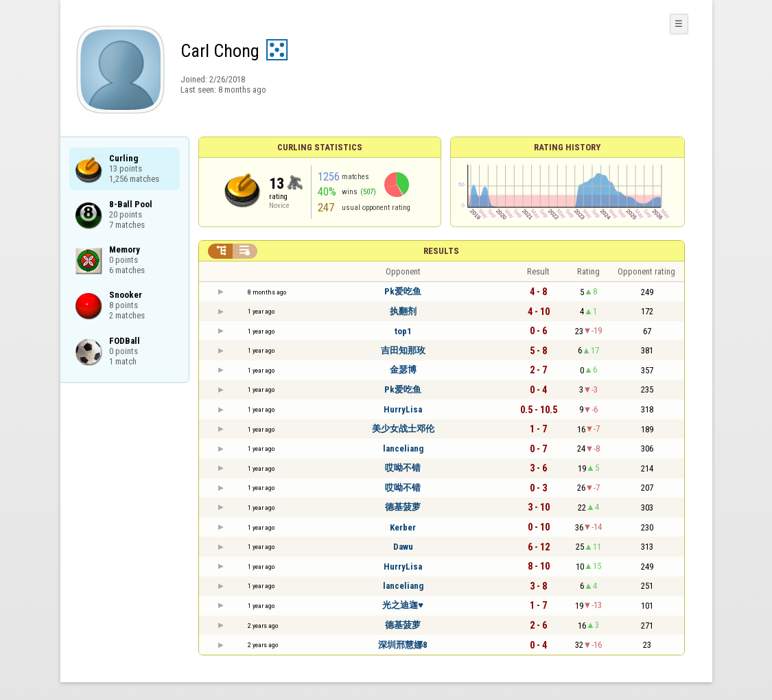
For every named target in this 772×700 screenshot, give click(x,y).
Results (441, 251)
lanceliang (403, 448)
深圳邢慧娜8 (403, 645)
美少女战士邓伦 (403, 429)
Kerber (403, 527)
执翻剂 (403, 311)
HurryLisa (403, 409)
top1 (403, 331)
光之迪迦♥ (403, 605)
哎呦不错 (403, 468)
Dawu (403, 547)
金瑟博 (403, 370)
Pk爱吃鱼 (403, 291)
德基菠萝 (403, 507)
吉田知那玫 (403, 350)
